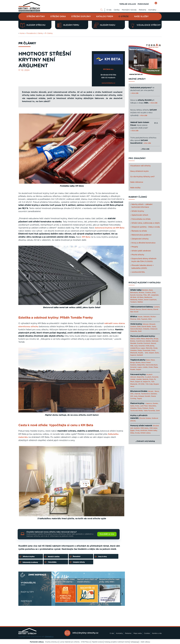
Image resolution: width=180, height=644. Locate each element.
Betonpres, (134, 293)
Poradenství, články (35, 33)
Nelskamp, (134, 300)
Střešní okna (58, 17)
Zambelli (140, 355)
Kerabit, (148, 396)
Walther (140, 302)
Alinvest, (146, 324)
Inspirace (26, 601)
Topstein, (144, 319)
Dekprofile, (141, 365)
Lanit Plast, (144, 406)
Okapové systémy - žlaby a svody (146, 227)
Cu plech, (148, 377)
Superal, (133, 355)
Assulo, (140, 317)
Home (22, 33)
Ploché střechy (138, 255)
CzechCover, (141, 341)
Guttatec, (154, 394)
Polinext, (146, 408)
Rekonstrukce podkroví (141, 235)
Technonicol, (146, 394)
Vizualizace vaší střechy (140, 166)
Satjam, (152, 353)
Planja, (140, 350)
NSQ (150, 319)
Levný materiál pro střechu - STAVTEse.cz (75, 642)
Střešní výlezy (146, 433)
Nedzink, (146, 379)
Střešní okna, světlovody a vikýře (146, 223)
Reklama (142, 10)
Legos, (143, 348)
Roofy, (152, 408)
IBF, (149, 295)
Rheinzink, (134, 353)
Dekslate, (147, 317)
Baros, (157, 391)
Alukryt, (133, 339)
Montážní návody (129, 10)
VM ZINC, (142, 384)
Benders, (145, 290)
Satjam (139, 370)
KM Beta (86, 237)
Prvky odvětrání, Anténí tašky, (146, 430)
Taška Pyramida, (150, 411)
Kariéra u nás (157, 633)
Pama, (140, 408)
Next (123, 595)
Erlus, (154, 293)
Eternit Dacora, (136, 309)
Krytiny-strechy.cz (52, 642)
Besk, (151, 290)
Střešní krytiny (36, 17)
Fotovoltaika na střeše (141, 219)
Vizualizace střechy (146, 25)
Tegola (139, 399)
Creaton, (148, 293)
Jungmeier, (155, 295)
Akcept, (151, 391)
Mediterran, (148, 297)
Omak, (156, 348)
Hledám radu (104, 25)
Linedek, (139, 379)
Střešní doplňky (81, 17)
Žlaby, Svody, (135, 433)
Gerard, (154, 343)
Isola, (136, 346)
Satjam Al (139, 382)
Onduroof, (154, 329)
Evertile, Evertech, (144, 343)
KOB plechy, (150, 346)
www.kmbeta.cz (108, 83)
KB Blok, (133, 297)
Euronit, (133, 295)
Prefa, (153, 350)
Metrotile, (149, 348)
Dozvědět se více (107, 534)
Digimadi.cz (49, 637)
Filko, (145, 295)
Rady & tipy (27, 592)
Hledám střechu (33, 25)
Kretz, (137, 406)
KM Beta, (140, 297)
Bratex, (133, 341)
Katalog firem (105, 17)
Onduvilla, (134, 331)
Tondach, (134, 302)
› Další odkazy (145, 642)
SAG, (147, 353)
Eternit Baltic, (147, 327)
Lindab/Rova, (135, 348)
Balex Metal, (141, 339)
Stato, (157, 353)
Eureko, (156, 403)
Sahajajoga (135, 642)
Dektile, (148, 341)
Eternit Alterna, (147, 309)
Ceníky (117, 10)
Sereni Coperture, (150, 300)
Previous (54, 595)
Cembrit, (157, 307)
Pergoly (135, 247)
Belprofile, (141, 377)
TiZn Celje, (149, 384)
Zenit (140, 331)
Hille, (132, 346)
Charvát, (138, 394)
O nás (109, 10)
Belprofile (149, 339)
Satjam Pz (147, 382)
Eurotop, (140, 295)
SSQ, (139, 319)
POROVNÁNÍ (143, 4)
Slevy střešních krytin (139, 171)
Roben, (141, 300)
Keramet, (142, 346)
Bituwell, (152, 324)
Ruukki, (141, 353)
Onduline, (146, 329)
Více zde (146, 149)
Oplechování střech (140, 215)
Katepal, (141, 396)
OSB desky (144, 428)
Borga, (156, 339)
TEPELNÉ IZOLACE (128, 4)
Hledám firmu (68, 25)
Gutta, (154, 327)
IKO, (132, 396)
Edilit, (139, 327)
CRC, (132, 394)
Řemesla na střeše (139, 231)
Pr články (49, 33)
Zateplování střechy (140, 239)
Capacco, (149, 403)
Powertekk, (147, 350)
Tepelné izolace (98, 642)
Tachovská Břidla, (137, 411)
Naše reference (137, 182)
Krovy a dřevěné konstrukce (143, 243)
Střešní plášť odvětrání (141, 251)
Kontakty (152, 10)
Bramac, (142, 293)
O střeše (124, 17)
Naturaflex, (153, 406)
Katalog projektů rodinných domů (117, 642)
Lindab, (145, 367)
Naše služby (141, 17)
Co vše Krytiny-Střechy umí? (142, 177)
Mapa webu (138, 633)
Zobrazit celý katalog (146, 441)
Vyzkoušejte (28, 583)
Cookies (147, 633)
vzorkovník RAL (138, 272)
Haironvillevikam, (136, 329)
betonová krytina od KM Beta (110, 228)
